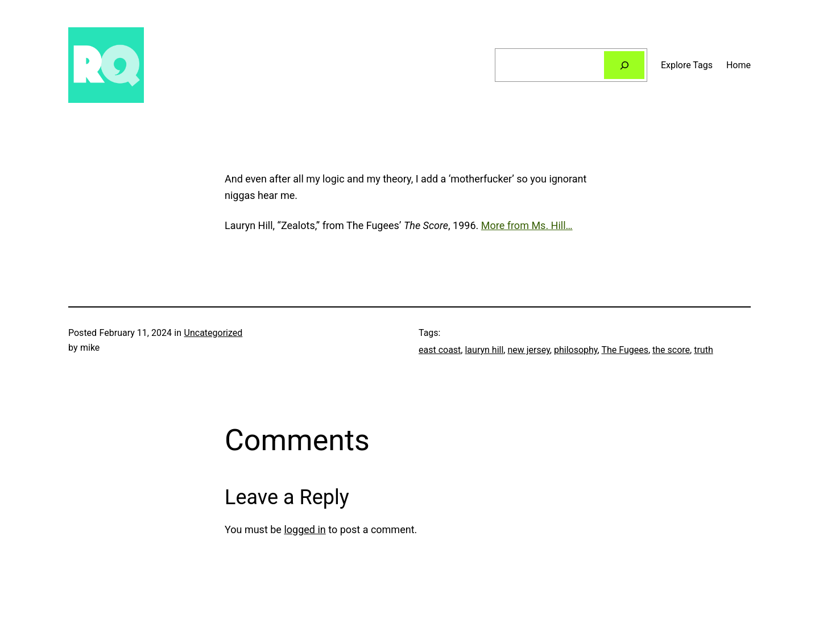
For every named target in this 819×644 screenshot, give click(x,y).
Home (739, 65)
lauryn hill (484, 350)
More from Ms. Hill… (527, 225)
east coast (440, 350)
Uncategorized (214, 333)
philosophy (576, 350)
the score (671, 350)
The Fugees (625, 350)
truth (704, 350)
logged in (305, 529)
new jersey (528, 350)
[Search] (624, 65)
